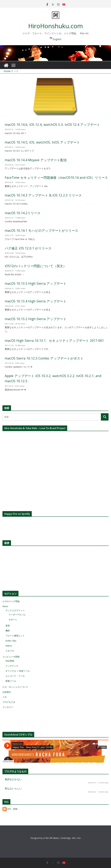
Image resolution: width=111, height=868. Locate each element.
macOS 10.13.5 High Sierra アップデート (36, 283)
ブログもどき (9, 702)
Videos (9, 646)
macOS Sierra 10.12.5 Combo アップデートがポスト (44, 358)
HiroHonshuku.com (56, 26)
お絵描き (7, 692)
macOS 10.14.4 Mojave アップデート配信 (36, 160)
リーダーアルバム (17, 615)
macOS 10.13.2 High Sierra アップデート (36, 319)
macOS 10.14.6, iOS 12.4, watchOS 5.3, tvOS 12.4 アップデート (52, 124)
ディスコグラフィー (15, 610)
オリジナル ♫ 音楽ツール (18, 671)
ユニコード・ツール (15, 676)
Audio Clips (11, 641)
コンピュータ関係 (11, 657)
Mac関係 (10, 661)
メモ (5, 697)
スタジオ (10, 651)
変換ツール (11, 681)
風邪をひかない (13, 779)
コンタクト (8, 707)
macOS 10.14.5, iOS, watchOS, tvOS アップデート (42, 142)
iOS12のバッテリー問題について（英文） (35, 266)
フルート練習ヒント (15, 636)
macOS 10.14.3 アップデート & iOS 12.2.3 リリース (43, 195)
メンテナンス (12, 666)
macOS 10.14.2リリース (23, 213)
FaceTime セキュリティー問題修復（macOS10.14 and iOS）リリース (56, 177)
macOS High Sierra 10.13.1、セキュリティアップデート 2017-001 (54, 340)
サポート (13, 620)
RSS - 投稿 (10, 809)
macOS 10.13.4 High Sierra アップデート (36, 301)
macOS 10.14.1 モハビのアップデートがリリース (42, 230)
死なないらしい (13, 788)
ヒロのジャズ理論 (11, 601)
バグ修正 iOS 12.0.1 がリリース (28, 248)
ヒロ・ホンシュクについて (15, 687)
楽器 (8, 626)
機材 (8, 631)
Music (5, 606)
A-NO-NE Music (51, 838)
